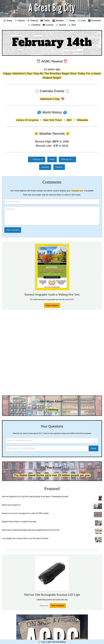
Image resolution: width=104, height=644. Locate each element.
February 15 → (67, 159)
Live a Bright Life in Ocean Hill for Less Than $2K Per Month (25, 538)
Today (52, 159)
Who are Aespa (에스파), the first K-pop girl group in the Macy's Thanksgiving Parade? (35, 496)
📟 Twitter (45, 20)
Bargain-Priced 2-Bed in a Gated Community (19, 522)
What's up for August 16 (11, 505)
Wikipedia (82, 120)
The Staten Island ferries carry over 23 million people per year (52, 475)
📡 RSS (72, 25)
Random (59, 167)
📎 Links (82, 20)
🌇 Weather (58, 20)
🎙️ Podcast (33, 20)
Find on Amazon (52, 305)
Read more (44, 606)
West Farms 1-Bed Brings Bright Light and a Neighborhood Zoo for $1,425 (31, 530)
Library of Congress (27, 120)
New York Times (53, 120)
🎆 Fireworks (94, 20)
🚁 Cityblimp (34, 25)
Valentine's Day (50, 99)
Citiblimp (52, 410)
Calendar (45, 167)
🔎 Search (61, 25)
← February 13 (37, 159)
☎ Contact (48, 25)
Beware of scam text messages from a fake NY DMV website (25, 513)
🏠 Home (8, 20)
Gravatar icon (77, 191)
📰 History (20, 20)
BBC (69, 120)
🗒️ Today (71, 20)
